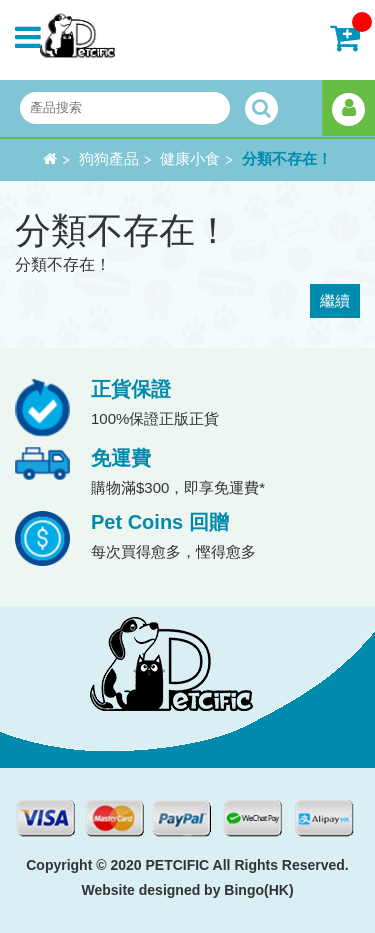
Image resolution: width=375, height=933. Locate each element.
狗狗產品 (109, 159)
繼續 (335, 300)
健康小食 (190, 159)
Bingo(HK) (258, 890)
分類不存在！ (287, 159)
